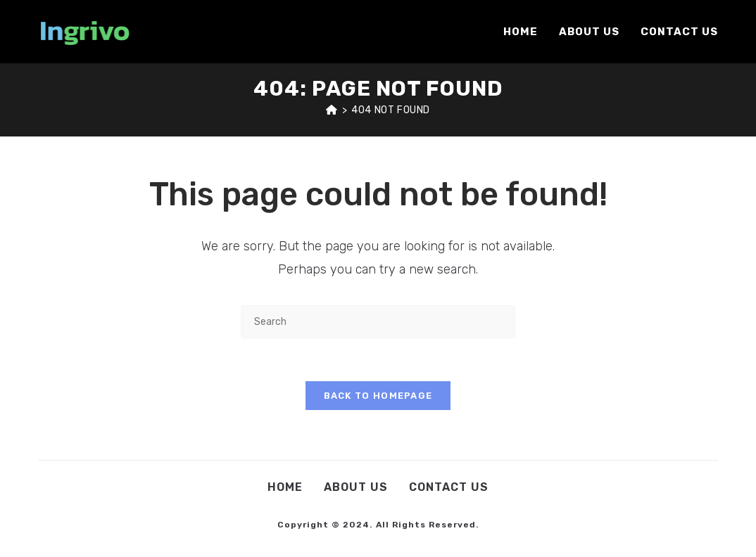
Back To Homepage (378, 396)
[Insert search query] (378, 322)
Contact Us (449, 487)
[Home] (332, 110)
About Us (356, 487)
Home (285, 487)
